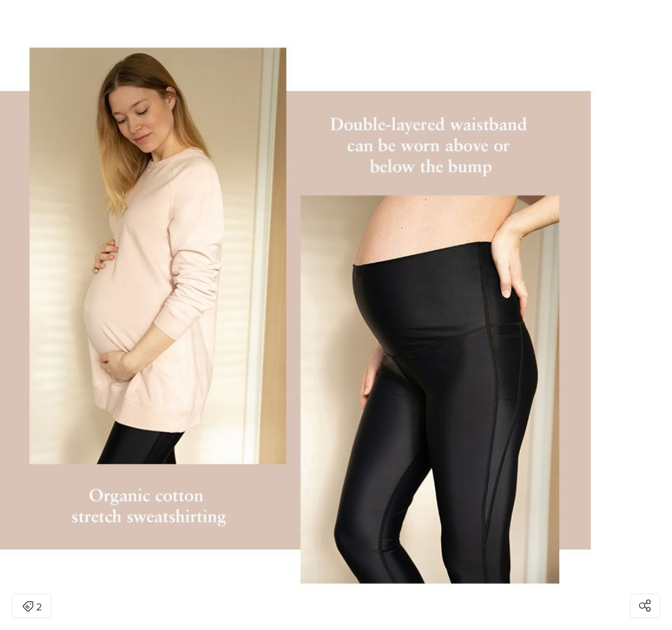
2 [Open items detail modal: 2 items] (32, 607)
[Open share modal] (645, 606)
